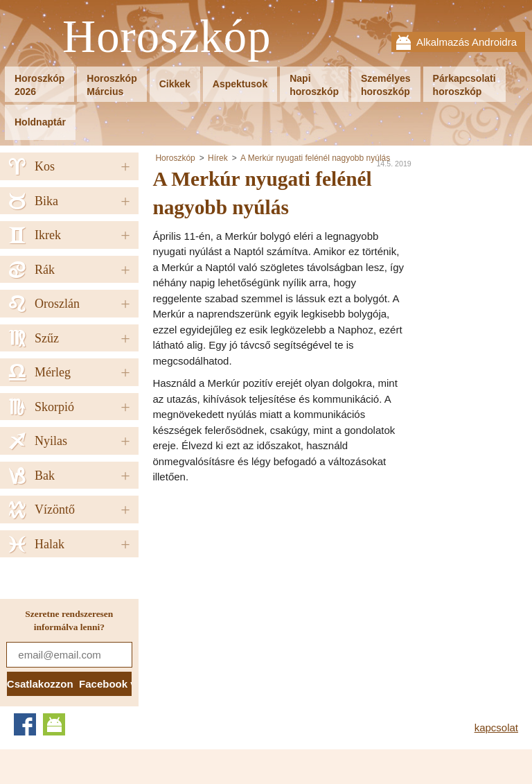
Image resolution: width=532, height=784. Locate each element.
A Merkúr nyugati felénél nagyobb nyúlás (315, 158)
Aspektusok (240, 84)
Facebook (25, 724)
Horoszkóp (167, 37)
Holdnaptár (40, 122)
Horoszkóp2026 (39, 85)
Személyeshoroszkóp (386, 85)
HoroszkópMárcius (112, 85)
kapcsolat (496, 728)
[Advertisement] (269, 589)
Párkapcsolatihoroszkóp (464, 85)
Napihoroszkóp (314, 85)
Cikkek (175, 84)
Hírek (218, 158)
